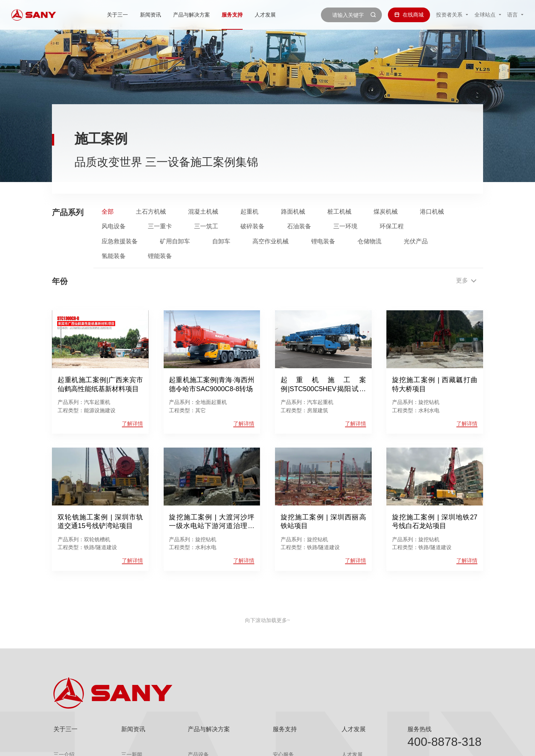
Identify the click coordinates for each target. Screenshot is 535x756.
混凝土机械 (203, 212)
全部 (108, 212)
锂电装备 (323, 241)
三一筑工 (206, 226)
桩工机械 (339, 212)
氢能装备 (114, 256)
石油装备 (299, 226)
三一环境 (345, 226)
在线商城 (409, 15)
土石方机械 (151, 212)
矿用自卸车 (175, 241)
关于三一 (118, 15)
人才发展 (265, 15)
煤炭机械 (386, 212)
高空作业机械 (271, 241)
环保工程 (392, 226)
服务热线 (419, 729)
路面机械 (293, 212)
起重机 (249, 212)
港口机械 (432, 212)
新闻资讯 (150, 15)
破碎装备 (252, 226)
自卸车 (221, 241)
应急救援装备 (120, 241)
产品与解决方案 (192, 15)
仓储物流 (369, 241)
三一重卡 (160, 226)
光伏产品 (416, 241)
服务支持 (232, 15)
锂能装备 (160, 256)
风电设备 (114, 226)
